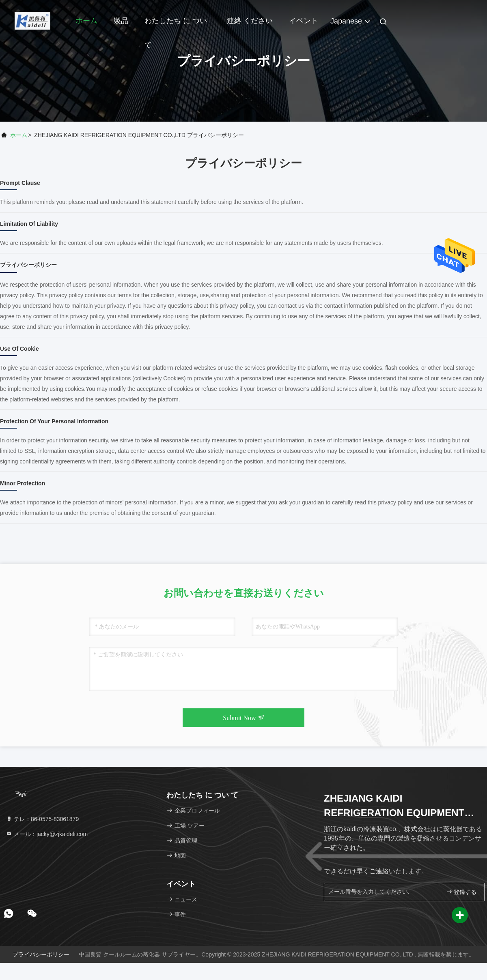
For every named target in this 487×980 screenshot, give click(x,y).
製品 (121, 21)
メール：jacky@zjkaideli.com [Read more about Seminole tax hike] (47, 834)
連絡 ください (250, 21)
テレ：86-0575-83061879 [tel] (42, 819)
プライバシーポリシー (41, 954)
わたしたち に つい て (176, 25)
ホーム (86, 21)
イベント (304, 21)
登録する (461, 892)
